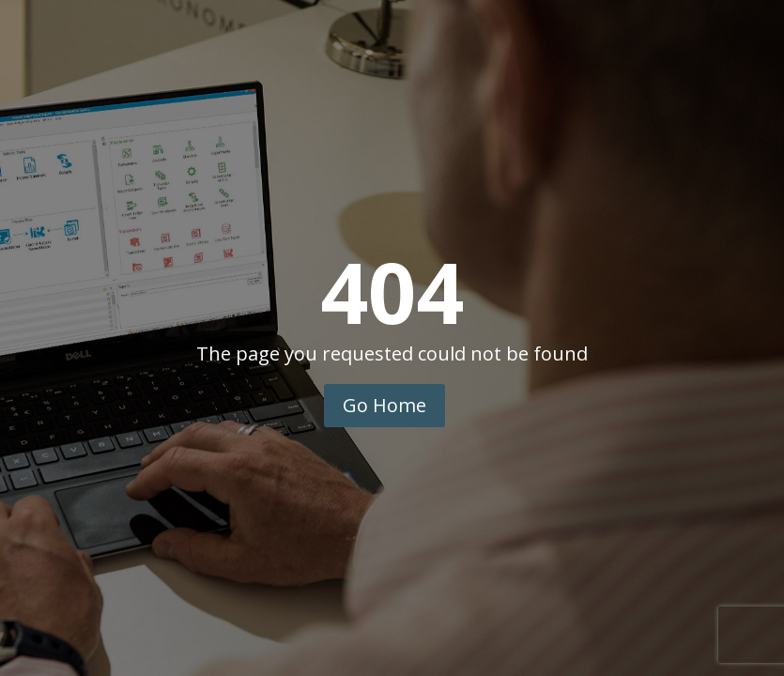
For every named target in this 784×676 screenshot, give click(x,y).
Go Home (384, 405)
